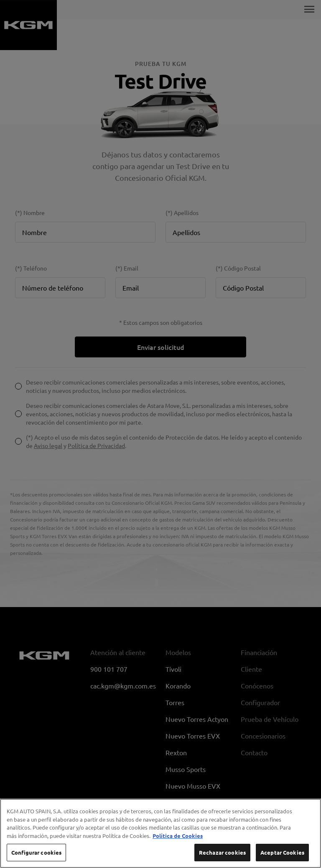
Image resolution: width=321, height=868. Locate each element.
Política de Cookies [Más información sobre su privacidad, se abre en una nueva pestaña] (178, 843)
